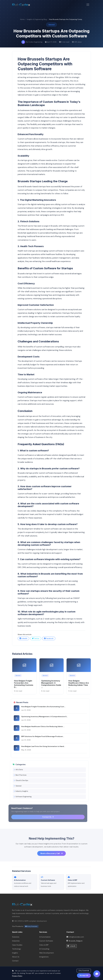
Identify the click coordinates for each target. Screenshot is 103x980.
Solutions (16, 937)
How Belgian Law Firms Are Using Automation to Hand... (40, 746)
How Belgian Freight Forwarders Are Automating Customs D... (24, 688)
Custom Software (46, 941)
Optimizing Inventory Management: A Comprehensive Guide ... (51, 688)
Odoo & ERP (44, 945)
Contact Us (42, 817)
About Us (16, 957)
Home (22, 19)
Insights (15, 953)
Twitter (36, 638)
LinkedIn (23, 638)
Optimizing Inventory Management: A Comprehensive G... (41, 717)
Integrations (44, 957)
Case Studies (17, 945)
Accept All (84, 975)
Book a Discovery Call (52, 857)
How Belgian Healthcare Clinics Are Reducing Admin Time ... (79, 688)
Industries (16, 941)
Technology (17, 949)
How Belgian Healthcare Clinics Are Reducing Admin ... (39, 726)
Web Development (47, 953)
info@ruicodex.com (77, 937)
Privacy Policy (17, 976)
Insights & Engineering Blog (37, 19)
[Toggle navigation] (88, 5)
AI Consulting (44, 949)
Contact (15, 961)
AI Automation (45, 937)
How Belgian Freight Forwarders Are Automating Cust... (40, 707)
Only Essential (84, 971)
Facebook (49, 638)
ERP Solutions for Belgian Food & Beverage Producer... (39, 736)
